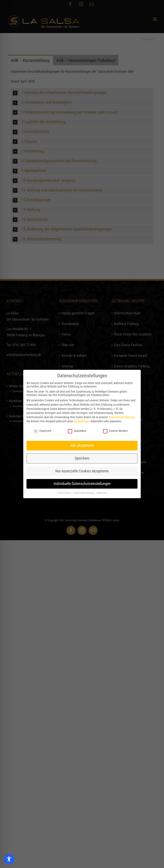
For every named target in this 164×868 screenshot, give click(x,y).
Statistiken (77, 431)
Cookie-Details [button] (65, 493)
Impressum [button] (101, 493)
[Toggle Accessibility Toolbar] (9, 859)
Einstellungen (82, 421)
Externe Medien (115, 431)
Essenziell (42, 431)
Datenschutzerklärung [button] (84, 493)
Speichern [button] (82, 458)
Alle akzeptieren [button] (82, 446)
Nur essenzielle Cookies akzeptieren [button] (82, 471)
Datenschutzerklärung (121, 417)
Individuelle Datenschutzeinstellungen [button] (82, 484)
